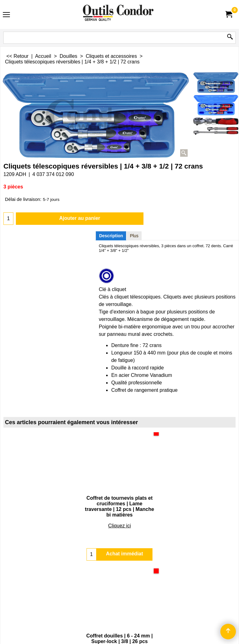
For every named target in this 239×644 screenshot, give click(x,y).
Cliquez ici (120, 520)
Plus (134, 236)
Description (111, 236)
